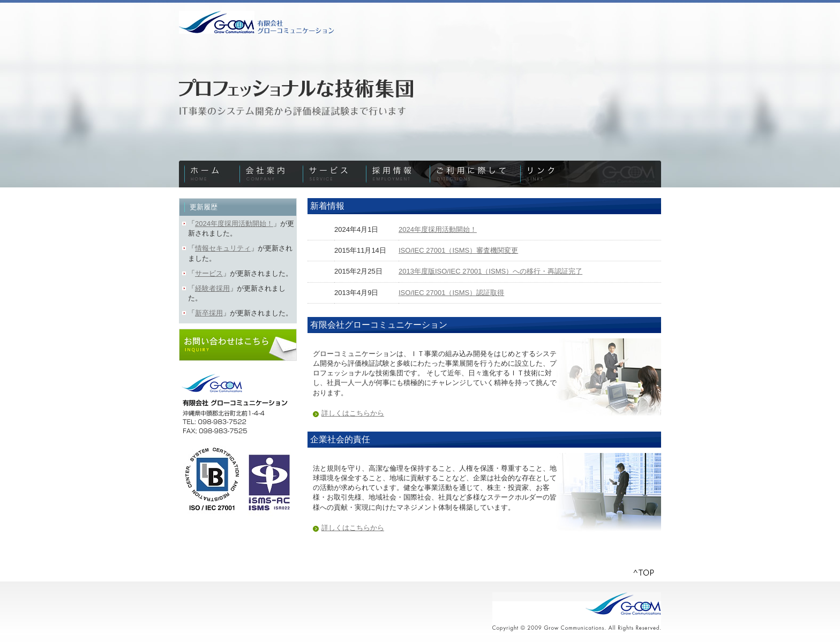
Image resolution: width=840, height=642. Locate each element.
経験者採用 (212, 288)
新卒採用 (209, 313)
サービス (209, 273)
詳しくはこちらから (353, 413)
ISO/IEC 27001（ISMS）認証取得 (451, 293)
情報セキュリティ (223, 248)
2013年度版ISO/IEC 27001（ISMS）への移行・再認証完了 (490, 271)
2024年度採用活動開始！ (438, 229)
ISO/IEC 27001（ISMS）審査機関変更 (458, 250)
